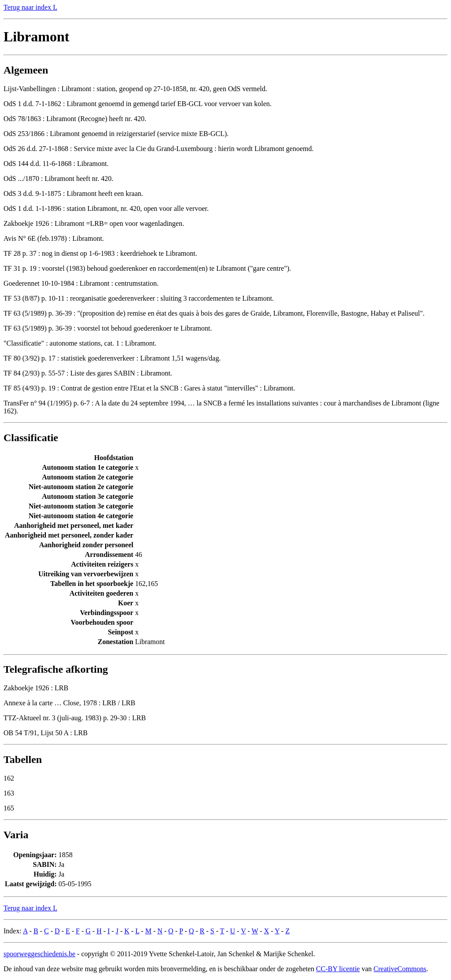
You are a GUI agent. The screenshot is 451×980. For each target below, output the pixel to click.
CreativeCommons (400, 969)
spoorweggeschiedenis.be (39, 954)
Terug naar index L (30, 7)
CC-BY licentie (338, 969)
